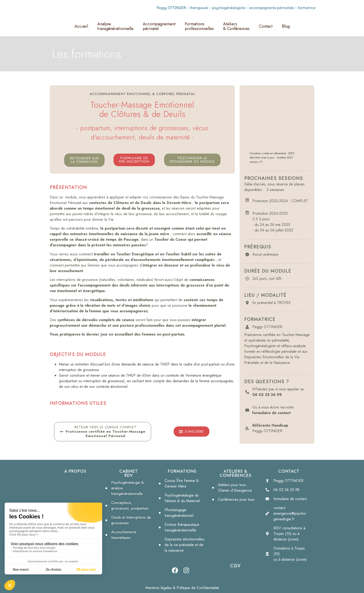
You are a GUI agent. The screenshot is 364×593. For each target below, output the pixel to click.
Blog (286, 26)
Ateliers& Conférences (236, 26)
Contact (266, 26)
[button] (192, 160)
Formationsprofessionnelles (199, 26)
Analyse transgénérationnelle (115, 26)
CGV (235, 566)
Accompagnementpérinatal (159, 26)
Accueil (81, 26)
